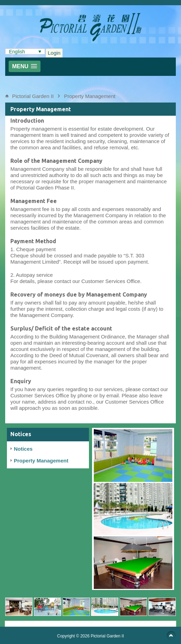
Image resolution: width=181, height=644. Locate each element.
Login (54, 53)
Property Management (90, 96)
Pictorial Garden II (33, 96)
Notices (23, 449)
